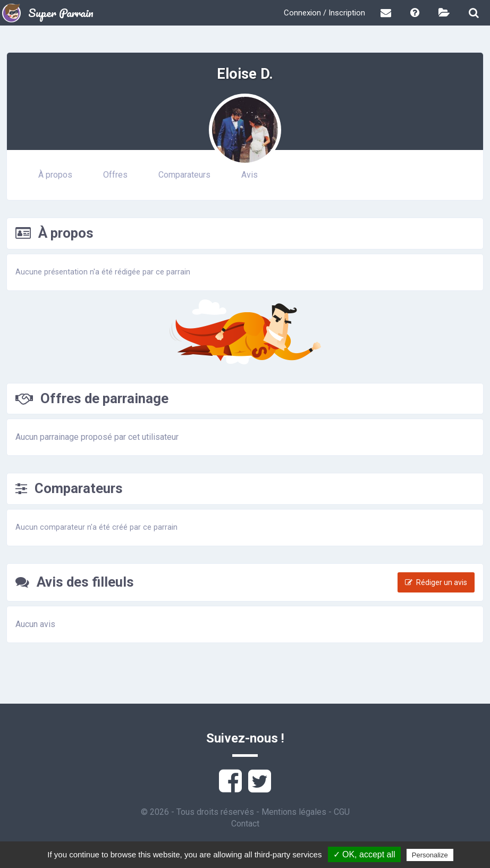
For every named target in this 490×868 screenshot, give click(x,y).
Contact (245, 824)
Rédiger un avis (436, 582)
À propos (55, 175)
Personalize (430, 855)
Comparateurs (184, 175)
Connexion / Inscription (324, 13)
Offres (115, 175)
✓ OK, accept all (364, 854)
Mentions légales (294, 812)
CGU (342, 812)
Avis (250, 175)
